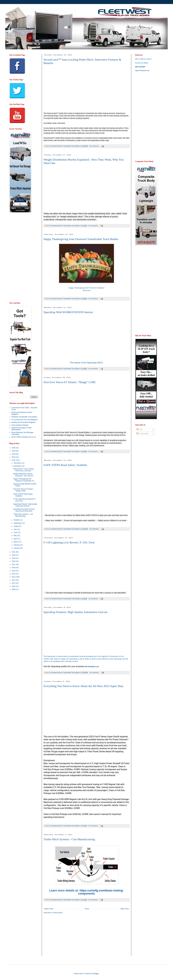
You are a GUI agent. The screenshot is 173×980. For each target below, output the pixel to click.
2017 (14, 564)
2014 (14, 574)
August (16, 526)
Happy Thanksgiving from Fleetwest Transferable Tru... (24, 480)
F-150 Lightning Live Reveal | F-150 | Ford (69, 542)
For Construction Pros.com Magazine (24, 420)
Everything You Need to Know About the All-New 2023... (24, 510)
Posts (140, 430)
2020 (14, 555)
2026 (14, 448)
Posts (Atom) (58, 913)
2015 (14, 571)
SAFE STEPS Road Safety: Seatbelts (65, 465)
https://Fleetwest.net (142, 71)
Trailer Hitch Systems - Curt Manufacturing (69, 839)
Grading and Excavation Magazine (23, 422)
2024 (14, 454)
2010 (14, 586)
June (16, 532)
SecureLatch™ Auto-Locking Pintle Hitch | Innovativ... (23, 470)
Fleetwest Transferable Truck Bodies (24, 417)
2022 (14, 460)
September (18, 523)
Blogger (96, 974)
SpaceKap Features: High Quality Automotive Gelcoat (75, 612)
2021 (14, 552)
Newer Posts (49, 909)
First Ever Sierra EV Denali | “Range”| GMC (70, 382)
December (18, 463)
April (16, 539)
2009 (14, 589)
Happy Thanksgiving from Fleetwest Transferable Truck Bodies (81, 239)
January (17, 548)
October (17, 520)
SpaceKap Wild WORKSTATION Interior (68, 312)
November (18, 466)
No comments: (94, 146)
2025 (14, 451)
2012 (14, 580)
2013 (14, 577)
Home (87, 909)
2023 (14, 457)
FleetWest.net (93, 667)
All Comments (142, 434)
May (15, 536)
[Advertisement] (20, 257)
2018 (14, 561)
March (16, 542)
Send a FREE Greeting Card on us (24, 437)
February (17, 545)
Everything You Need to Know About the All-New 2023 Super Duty (84, 686)
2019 (14, 558)
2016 (14, 568)
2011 (14, 583)
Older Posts (125, 909)
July (15, 529)
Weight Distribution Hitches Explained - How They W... (24, 475)
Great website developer (20, 425)
